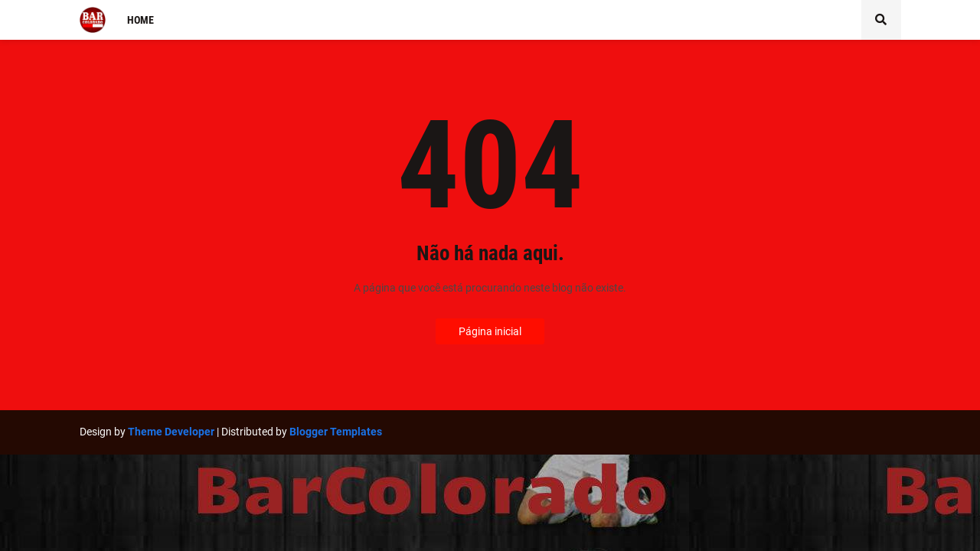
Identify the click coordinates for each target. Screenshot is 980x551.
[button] (881, 20)
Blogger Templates (336, 432)
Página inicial (490, 331)
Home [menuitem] (140, 20)
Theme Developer (171, 432)
